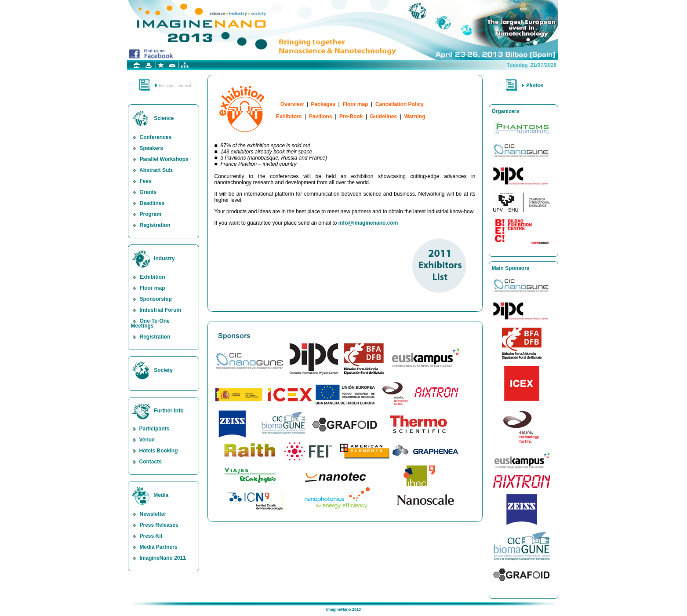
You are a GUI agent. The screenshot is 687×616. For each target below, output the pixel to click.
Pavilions (321, 117)
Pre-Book (351, 117)
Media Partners (154, 547)
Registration (151, 225)
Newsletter (149, 514)
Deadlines (148, 203)
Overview (292, 104)
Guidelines (383, 117)
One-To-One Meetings (150, 323)
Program (146, 214)
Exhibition (148, 277)
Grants (144, 192)
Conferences (151, 137)
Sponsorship (151, 299)
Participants (150, 429)
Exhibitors (289, 117)
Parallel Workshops (160, 159)
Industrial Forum (156, 310)
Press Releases (155, 525)
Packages (323, 104)
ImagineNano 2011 (158, 558)
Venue (143, 440)
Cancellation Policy (400, 104)
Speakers (147, 148)
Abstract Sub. (153, 170)
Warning (415, 117)
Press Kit (147, 536)
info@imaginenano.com (368, 223)
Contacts (146, 462)
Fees (141, 181)
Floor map (148, 288)
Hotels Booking (154, 451)
